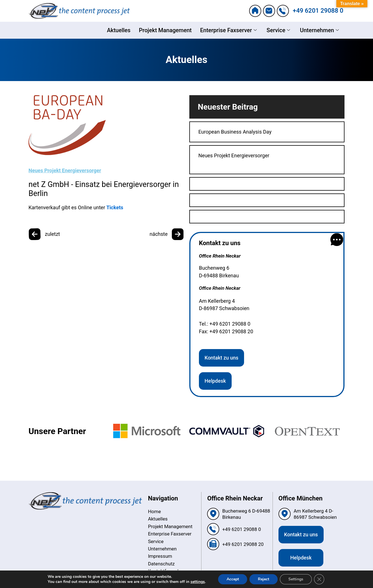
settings (198, 582)
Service (279, 30)
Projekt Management (165, 30)
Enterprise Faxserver (229, 30)
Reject (264, 579)
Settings (296, 579)
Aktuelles (119, 30)
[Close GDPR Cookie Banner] (319, 579)
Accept (232, 579)
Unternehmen (320, 30)
